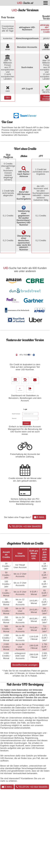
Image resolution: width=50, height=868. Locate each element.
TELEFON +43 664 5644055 (25, 526)
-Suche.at (25, 3)
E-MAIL (39, 517)
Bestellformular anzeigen (25, 665)
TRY (8, 98)
